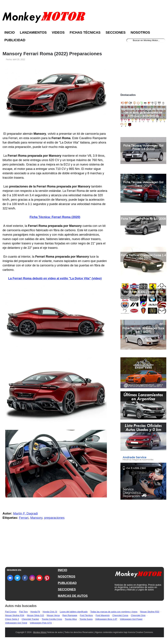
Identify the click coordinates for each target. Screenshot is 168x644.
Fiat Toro (23, 612)
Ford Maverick (103, 615)
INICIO (62, 570)
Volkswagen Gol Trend (16, 623)
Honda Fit (35, 612)
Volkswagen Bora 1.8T (106, 619)
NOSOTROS (66, 577)
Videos (58, 32)
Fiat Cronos (11, 612)
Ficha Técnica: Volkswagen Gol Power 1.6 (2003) (143, 147)
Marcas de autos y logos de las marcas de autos (143, 293)
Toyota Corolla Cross (52, 619)
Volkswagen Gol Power (131, 619)
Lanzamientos (33, 32)
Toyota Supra (86, 619)
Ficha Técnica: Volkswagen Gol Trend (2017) (143, 184)
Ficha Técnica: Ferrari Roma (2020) (55, 217)
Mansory (36, 518)
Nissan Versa (53, 615)
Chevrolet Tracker (30, 619)
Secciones (115, 32)
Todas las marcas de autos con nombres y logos (114, 612)
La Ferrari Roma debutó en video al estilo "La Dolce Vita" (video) (55, 278)
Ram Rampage (70, 615)
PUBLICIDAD (67, 583)
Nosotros (140, 32)
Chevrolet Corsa (120, 615)
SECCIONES (67, 589)
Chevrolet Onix (138, 615)
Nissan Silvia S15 (35, 615)
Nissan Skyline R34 (15, 615)
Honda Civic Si (50, 612)
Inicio (10, 32)
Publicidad (15, 40)
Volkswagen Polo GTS (41, 623)
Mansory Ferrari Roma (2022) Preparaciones (52, 54)
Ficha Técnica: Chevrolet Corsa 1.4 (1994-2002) (143, 257)
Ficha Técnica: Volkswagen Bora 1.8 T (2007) (143, 330)
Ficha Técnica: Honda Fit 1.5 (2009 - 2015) (143, 220)
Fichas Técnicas (85, 32)
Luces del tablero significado (74, 612)
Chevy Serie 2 (12, 619)
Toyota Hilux (71, 619)
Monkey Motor (40, 632)
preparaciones (54, 518)
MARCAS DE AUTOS (73, 596)
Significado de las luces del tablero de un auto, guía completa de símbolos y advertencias (143, 112)
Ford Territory (86, 615)
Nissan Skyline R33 (150, 612)
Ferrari (24, 518)
